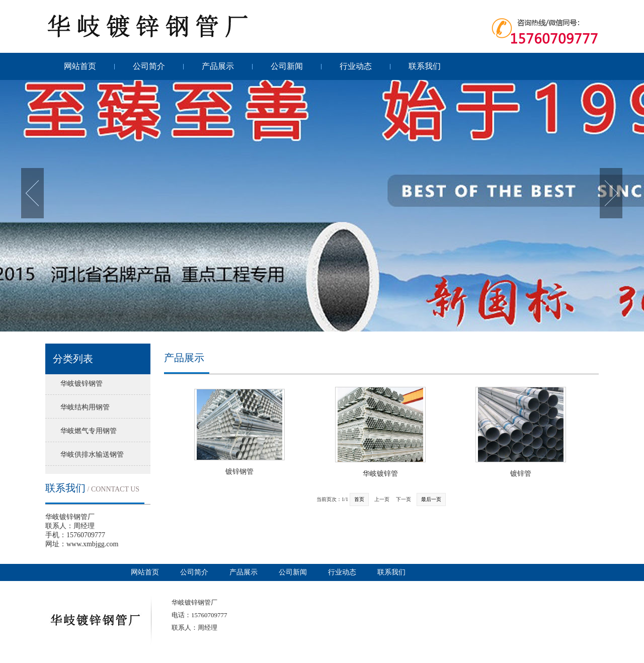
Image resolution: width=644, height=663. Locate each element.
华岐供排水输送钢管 (92, 454)
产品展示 (218, 66)
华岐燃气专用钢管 (89, 431)
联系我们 (425, 66)
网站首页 (80, 66)
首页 (359, 499)
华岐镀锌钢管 (82, 384)
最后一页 (431, 499)
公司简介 (149, 66)
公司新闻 (287, 66)
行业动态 (356, 66)
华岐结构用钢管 (85, 407)
